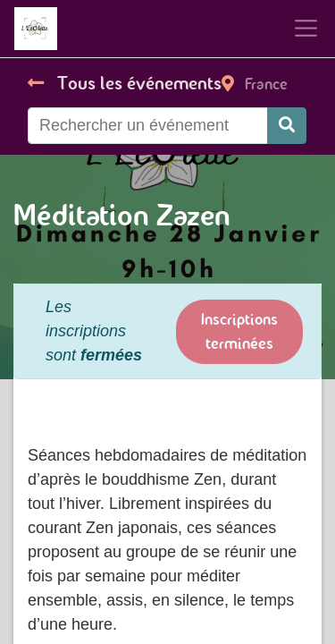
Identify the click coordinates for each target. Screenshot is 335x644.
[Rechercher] (287, 126)
